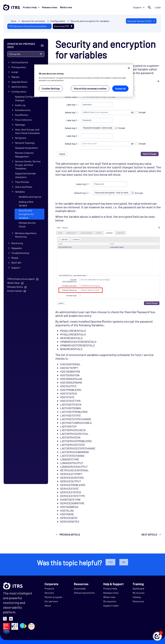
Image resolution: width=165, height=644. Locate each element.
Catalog (137, 597)
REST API (16, 263)
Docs (14, 21)
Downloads (80, 588)
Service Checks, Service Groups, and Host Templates (28, 165)
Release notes (50, 7)
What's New (14, 283)
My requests (110, 601)
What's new (66, 7)
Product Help (110, 588)
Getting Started (20, 62)
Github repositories (84, 593)
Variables (20, 192)
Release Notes (15, 287)
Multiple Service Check (27, 225)
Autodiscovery (23, 110)
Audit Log (20, 105)
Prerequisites (19, 67)
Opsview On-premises (33, 21)
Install (15, 72)
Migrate (15, 77)
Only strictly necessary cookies (90, 88)
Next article (149, 535)
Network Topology (25, 143)
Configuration (19, 92)
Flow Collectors (23, 120)
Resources (138, 601)
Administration (19, 87)
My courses (139, 593)
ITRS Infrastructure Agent (21, 279)
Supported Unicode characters (25, 175)
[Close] (129, 68)
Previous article (70, 535)
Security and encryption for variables (90, 21)
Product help (31, 7)
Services (49, 593)
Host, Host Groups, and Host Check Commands (27, 131)
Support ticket (111, 606)
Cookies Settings (51, 88)
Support (139, 7)
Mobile (15, 258)
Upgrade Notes (19, 82)
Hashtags (20, 125)
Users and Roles (24, 187)
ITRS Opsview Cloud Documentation (28, 26)
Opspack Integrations (26, 148)
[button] (157, 636)
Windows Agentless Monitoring (26, 235)
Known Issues (15, 291)
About (48, 606)
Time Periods (22, 182)
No (124, 562)
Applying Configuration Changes (27, 98)
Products (49, 588)
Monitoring (17, 243)
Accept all (120, 88)
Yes (110, 562)
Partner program (53, 597)
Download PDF (63, 26)
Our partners (51, 601)
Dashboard (138, 588)
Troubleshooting (20, 253)
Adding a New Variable (26, 204)
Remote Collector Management (24, 155)
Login (158, 7)
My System (21, 138)
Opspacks (17, 248)
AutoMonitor (22, 115)
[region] (84, 81)
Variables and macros (30, 197)
